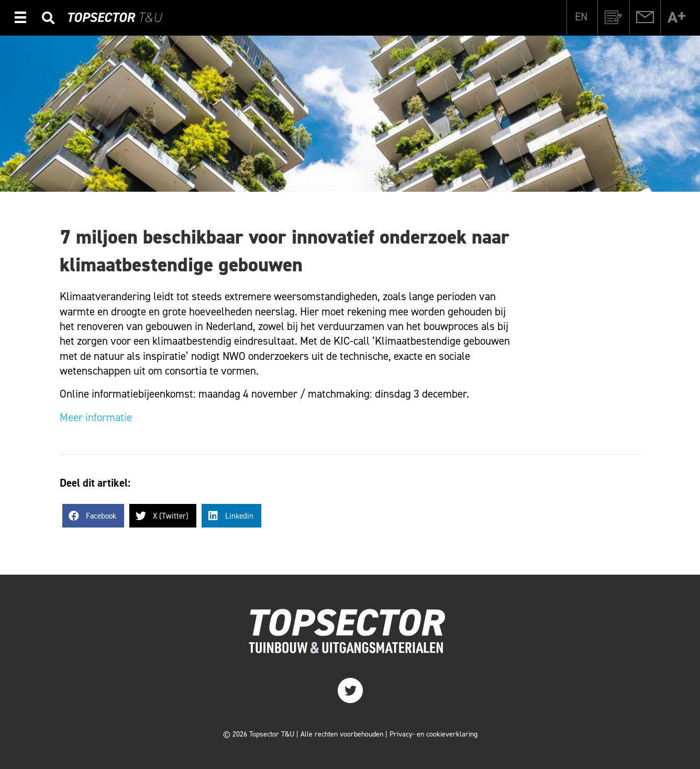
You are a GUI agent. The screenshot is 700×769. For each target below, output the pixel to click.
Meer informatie (96, 418)
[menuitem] (581, 17)
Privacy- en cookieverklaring (434, 734)
